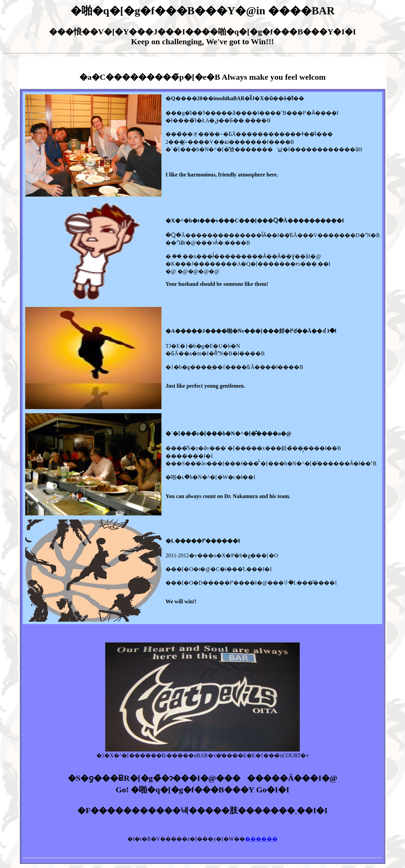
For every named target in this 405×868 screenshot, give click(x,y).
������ (261, 839)
